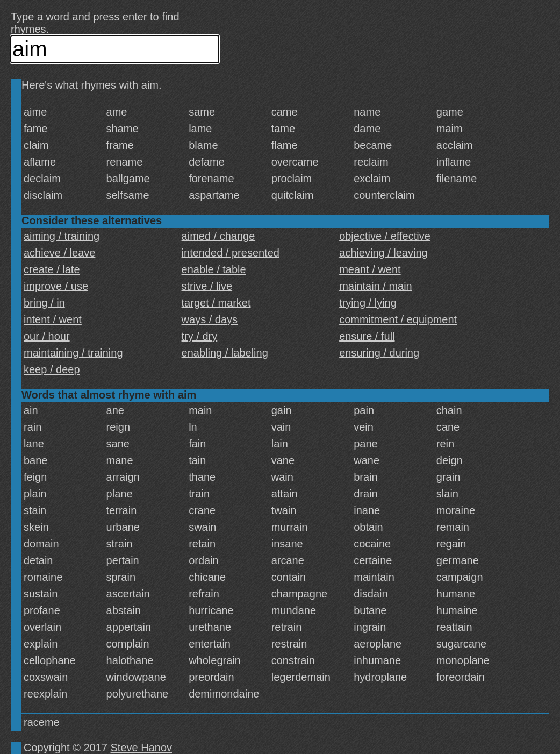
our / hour (47, 336)
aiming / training (62, 236)
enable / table (214, 269)
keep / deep (52, 369)
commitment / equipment (398, 319)
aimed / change (218, 236)
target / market (216, 303)
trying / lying (368, 303)
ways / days (210, 319)
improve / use (56, 286)
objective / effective (385, 236)
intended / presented (231, 253)
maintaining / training (73, 353)
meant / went (370, 269)
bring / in (44, 303)
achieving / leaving (383, 253)
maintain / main (376, 286)
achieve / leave (59, 253)
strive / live (207, 286)
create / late (52, 269)
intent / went (53, 319)
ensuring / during (379, 353)
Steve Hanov (142, 748)
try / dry (200, 336)
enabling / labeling (225, 353)
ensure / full (367, 336)
